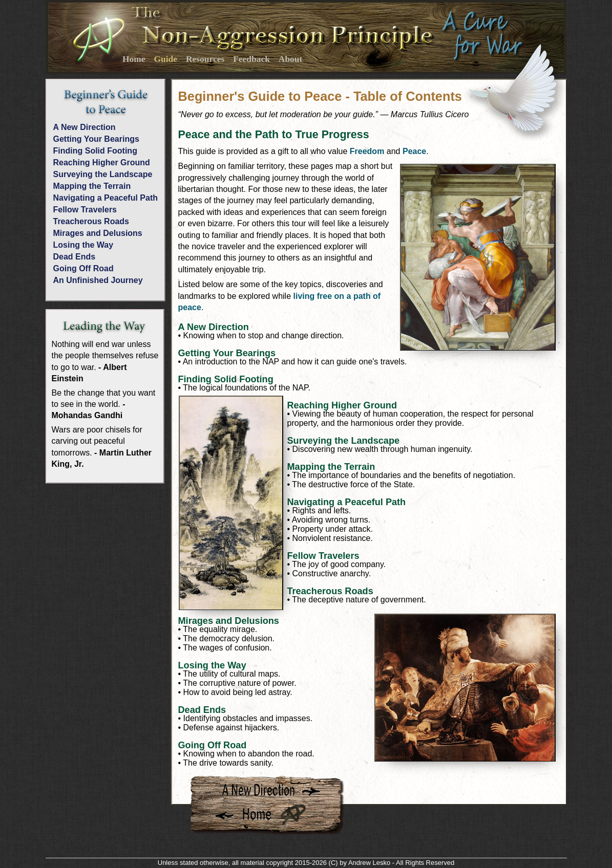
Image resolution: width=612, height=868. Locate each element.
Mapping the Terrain (92, 186)
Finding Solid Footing (95, 151)
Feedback (251, 59)
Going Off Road (83, 268)
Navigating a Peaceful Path (106, 198)
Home (134, 59)
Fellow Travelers (85, 210)
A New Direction (85, 127)
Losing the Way (83, 245)
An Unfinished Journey (98, 280)
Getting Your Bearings (96, 139)
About (291, 59)
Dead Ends (75, 257)
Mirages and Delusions (98, 233)
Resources (205, 59)
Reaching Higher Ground (102, 162)
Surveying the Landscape (103, 174)
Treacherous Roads (91, 221)
